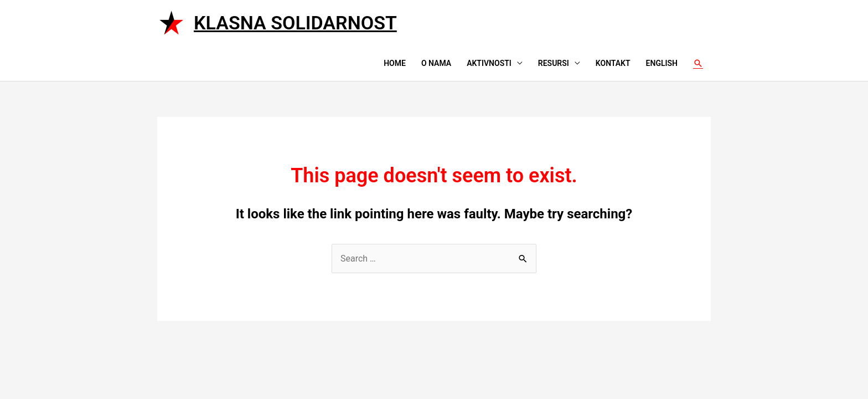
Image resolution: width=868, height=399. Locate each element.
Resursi (554, 63)
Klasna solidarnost (295, 23)
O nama (436, 63)
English (662, 63)
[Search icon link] (698, 63)
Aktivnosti (489, 63)
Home (395, 63)
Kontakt (613, 63)
